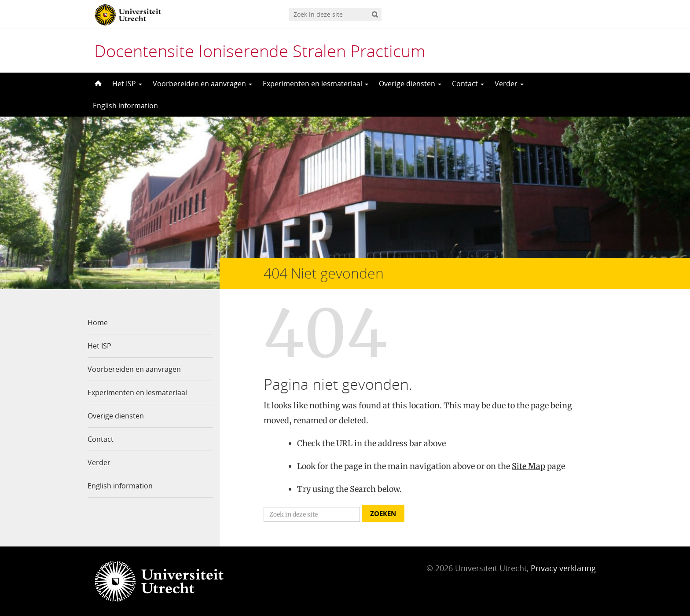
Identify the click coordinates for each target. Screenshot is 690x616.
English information (125, 106)
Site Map (529, 466)
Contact (468, 84)
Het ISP (127, 84)
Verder (509, 84)
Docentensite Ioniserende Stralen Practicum (260, 51)
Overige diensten (410, 84)
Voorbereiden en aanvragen (202, 84)
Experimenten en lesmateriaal (316, 84)
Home (98, 323)
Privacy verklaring (563, 568)
